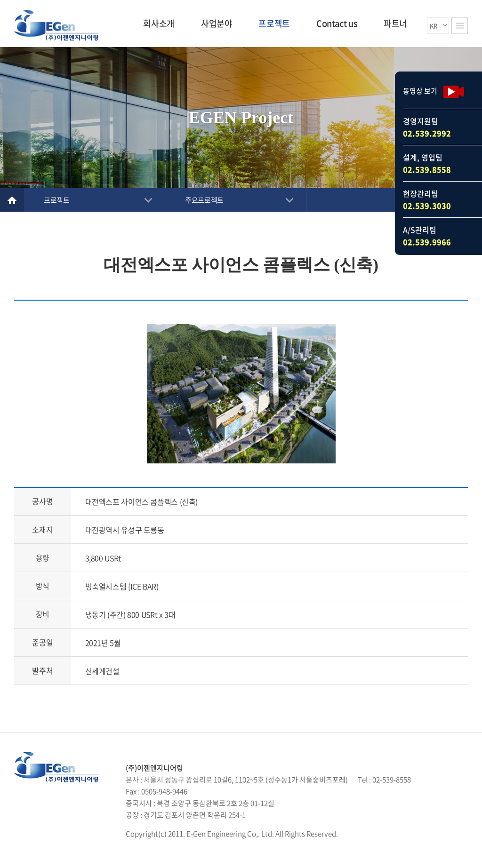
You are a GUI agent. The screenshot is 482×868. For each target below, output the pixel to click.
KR (434, 25)
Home (12, 200)
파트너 (395, 23)
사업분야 (217, 23)
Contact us (337, 23)
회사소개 (159, 23)
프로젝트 (274, 23)
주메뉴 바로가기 (0, 0)
